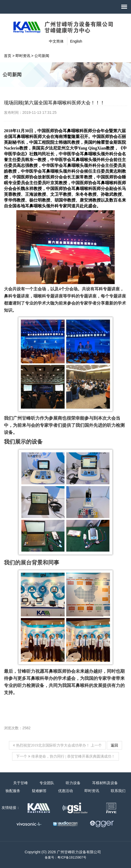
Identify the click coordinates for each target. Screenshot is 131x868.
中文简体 (56, 41)
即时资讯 (23, 56)
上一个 (57, 745)
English (76, 41)
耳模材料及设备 (105, 783)
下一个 (66, 756)
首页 (8, 56)
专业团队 (47, 783)
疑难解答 (39, 791)
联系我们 (118, 791)
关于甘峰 (21, 783)
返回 (114, 745)
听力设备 (73, 783)
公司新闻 (42, 56)
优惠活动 (65, 791)
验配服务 (13, 791)
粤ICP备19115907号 (72, 857)
